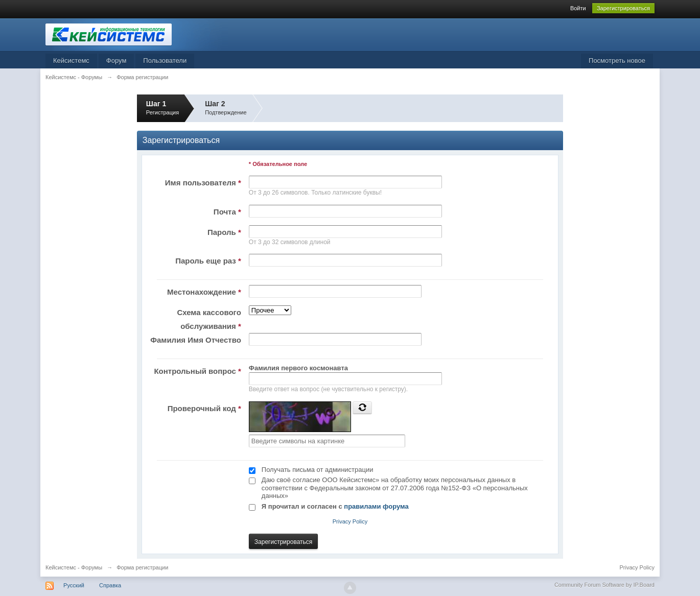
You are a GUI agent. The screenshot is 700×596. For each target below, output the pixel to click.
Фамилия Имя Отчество (196, 340)
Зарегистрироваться (623, 8)
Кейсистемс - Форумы (74, 567)
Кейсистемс (71, 61)
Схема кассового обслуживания (209, 319)
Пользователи (165, 61)
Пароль (224, 232)
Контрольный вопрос (197, 371)
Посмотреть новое (617, 61)
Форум (116, 61)
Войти (578, 8)
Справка (110, 585)
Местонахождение (204, 292)
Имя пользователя (203, 183)
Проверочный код (204, 408)
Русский (74, 585)
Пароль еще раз (208, 261)
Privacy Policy (350, 521)
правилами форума (376, 506)
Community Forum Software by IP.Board (604, 585)
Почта (227, 212)
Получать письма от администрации (318, 470)
